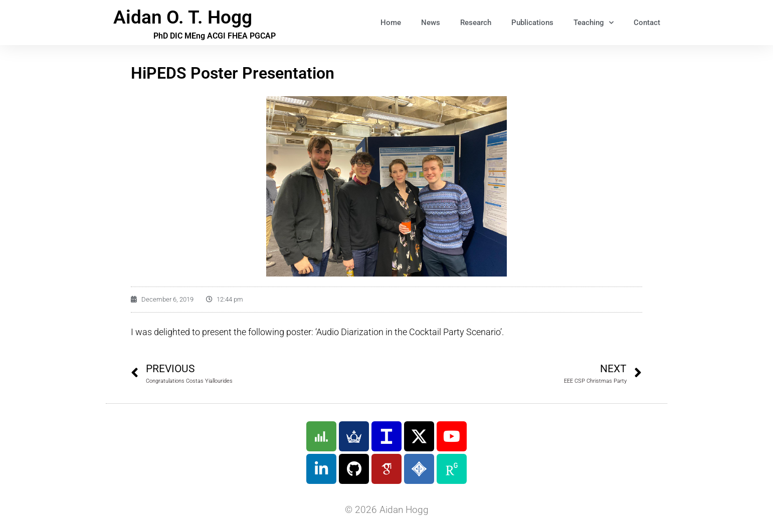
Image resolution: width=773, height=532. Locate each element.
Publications (532, 23)
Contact (647, 23)
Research (476, 23)
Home (391, 23)
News (431, 23)
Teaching (594, 23)
